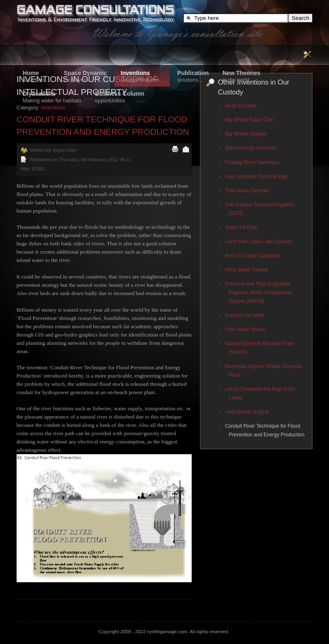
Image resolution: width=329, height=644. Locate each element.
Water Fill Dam (241, 228)
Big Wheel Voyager (246, 134)
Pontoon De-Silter (245, 315)
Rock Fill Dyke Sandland (252, 256)
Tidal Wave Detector (247, 191)
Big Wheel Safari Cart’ (249, 120)
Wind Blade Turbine (247, 270)
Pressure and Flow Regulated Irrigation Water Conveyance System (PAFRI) (258, 293)
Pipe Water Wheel (245, 329)
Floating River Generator (252, 162)
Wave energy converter (251, 148)
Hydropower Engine (247, 412)
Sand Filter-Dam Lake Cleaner (258, 242)
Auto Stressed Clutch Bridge (256, 177)
